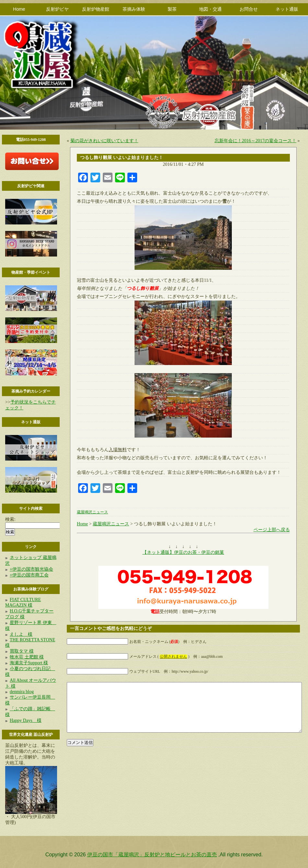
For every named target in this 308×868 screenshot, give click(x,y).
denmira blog (22, 692)
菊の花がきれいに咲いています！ (104, 141)
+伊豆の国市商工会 (29, 575)
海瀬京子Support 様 (29, 663)
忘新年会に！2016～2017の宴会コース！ (255, 141)
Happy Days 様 (26, 720)
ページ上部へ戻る (272, 530)
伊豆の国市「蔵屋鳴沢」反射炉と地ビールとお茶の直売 (152, 855)
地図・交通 (210, 9)
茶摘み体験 (134, 9)
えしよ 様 (21, 634)
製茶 (172, 9)
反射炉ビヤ (57, 9)
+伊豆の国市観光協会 (31, 569)
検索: (10, 519)
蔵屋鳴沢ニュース (92, 512)
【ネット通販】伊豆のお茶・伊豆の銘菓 (183, 552)
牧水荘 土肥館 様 (27, 657)
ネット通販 (287, 9)
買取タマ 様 (22, 651)
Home (19, 9)
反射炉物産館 (96, 9)
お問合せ (249, 9)
